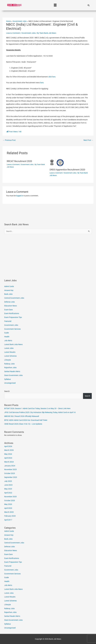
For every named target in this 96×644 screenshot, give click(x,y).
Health (7, 337)
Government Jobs (29, 33)
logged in (20, 196)
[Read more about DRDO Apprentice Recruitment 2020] (69, 162)
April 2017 (8, 520)
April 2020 (8, 508)
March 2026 (9, 450)
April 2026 (8, 446)
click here (52, 77)
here (42, 83)
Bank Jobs (8, 294)
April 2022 (8, 493)
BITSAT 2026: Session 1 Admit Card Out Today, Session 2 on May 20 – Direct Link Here (37, 408)
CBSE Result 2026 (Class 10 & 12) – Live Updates (23, 424)
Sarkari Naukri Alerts (12, 371)
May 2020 (8, 504)
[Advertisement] (48, 256)
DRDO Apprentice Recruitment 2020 (67, 170)
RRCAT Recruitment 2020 (19, 161)
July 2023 (8, 481)
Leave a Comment (13, 33)
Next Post (88, 140)
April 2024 (8, 458)
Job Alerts (8, 341)
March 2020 (9, 512)
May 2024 (8, 454)
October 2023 (10, 473)
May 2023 (8, 489)
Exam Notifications (12, 313)
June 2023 (8, 485)
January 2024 (10, 466)
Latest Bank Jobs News (13, 344)
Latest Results (10, 352)
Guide (6, 333)
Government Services (12, 329)
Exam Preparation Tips (13, 317)
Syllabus (7, 379)
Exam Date (8, 310)
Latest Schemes (10, 356)
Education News (11, 306)
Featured (8, 321)
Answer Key (9, 290)
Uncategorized (10, 383)
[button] (55, 5)
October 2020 (10, 500)
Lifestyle (7, 360)
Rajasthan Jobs (10, 368)
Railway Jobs (9, 364)
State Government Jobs (13, 375)
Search (7, 391)
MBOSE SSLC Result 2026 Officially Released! (22, 416)
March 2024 (9, 462)
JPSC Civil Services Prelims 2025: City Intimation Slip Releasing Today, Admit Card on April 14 (40, 412)
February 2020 (10, 516)
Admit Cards (9, 286)
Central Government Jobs (14, 298)
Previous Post (9, 140)
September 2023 (11, 477)
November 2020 (10, 497)
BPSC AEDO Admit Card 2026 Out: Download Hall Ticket (26, 420)
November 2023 (10, 469)
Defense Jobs (9, 302)
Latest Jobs (9, 348)
